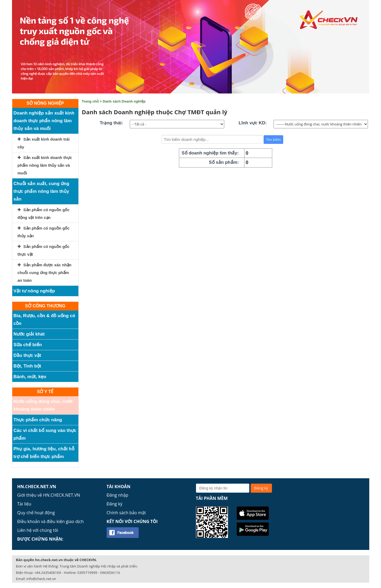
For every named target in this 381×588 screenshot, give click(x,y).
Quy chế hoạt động (36, 513)
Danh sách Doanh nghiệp (124, 101)
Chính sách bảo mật (126, 513)
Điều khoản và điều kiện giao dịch (51, 521)
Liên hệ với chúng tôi (38, 530)
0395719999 (87, 573)
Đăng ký (115, 504)
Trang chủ (90, 101)
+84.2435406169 (48, 573)
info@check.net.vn (41, 579)
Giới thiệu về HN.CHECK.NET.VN (49, 495)
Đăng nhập (117, 495)
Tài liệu (24, 504)
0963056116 (110, 573)
